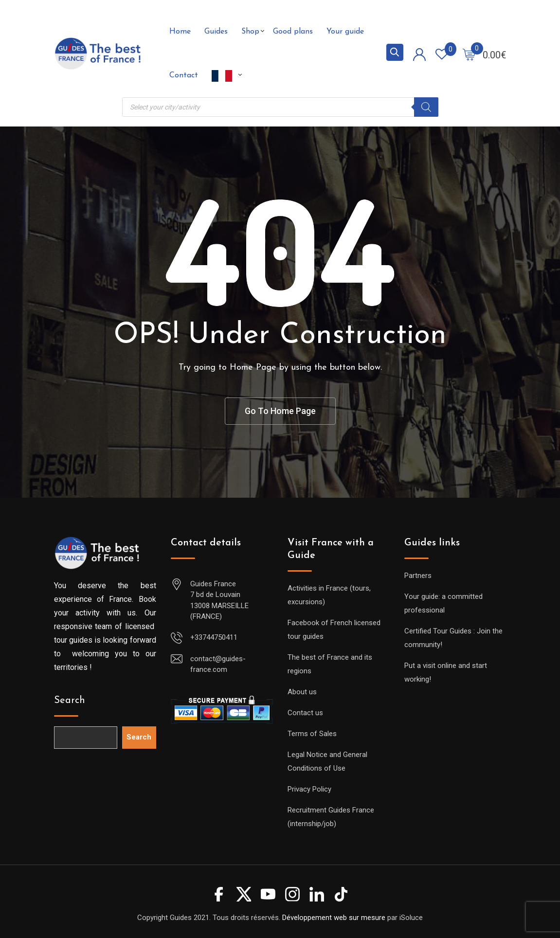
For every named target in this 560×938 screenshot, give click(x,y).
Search (70, 701)
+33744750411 (214, 637)
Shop (250, 32)
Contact (184, 75)
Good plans (293, 32)
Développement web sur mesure (334, 918)
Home (180, 32)
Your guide (345, 32)
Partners (418, 576)
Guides (216, 32)
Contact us (305, 713)
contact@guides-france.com (218, 664)
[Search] (426, 107)
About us (302, 692)
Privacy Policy (309, 789)
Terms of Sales (312, 734)
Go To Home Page (280, 411)
